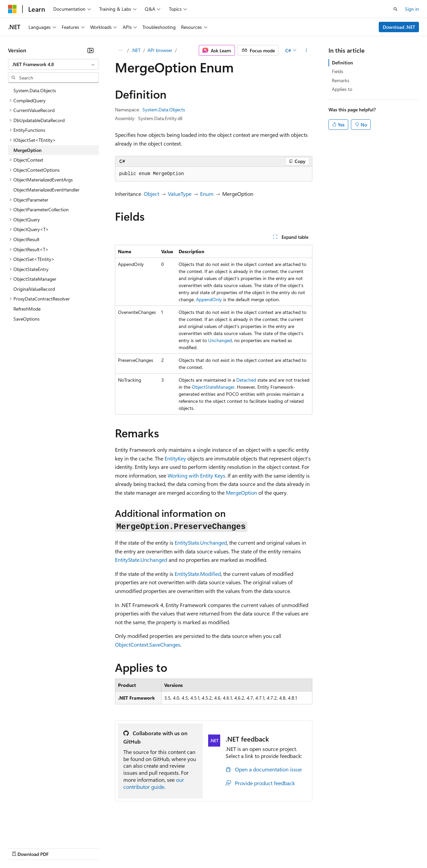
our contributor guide (154, 783)
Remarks (341, 80)
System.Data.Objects (164, 110)
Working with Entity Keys (196, 475)
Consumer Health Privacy (193, 847)
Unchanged (220, 340)
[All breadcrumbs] (121, 50)
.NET (136, 50)
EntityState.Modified (198, 574)
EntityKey (175, 458)
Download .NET (399, 27)
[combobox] (53, 64)
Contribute (120, 847)
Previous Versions (61, 847)
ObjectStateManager (213, 387)
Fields (338, 71)
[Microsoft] (12, 9)
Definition (342, 63)
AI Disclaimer (21, 847)
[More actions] (306, 50)
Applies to (342, 89)
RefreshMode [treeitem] (27, 309)
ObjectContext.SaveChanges (148, 644)
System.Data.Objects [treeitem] (35, 90)
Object (151, 194)
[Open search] (395, 9)
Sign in (412, 9)
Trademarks (278, 847)
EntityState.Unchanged (201, 542)
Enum (207, 194)
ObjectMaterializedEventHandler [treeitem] (46, 190)
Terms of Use (245, 847)
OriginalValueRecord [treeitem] (34, 289)
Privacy (146, 847)
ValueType (180, 194)
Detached (246, 380)
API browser (160, 50)
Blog (91, 847)
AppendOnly (209, 299)
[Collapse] (90, 50)
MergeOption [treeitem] (27, 150)
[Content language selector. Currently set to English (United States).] (39, 831)
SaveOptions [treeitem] (26, 319)
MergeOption (241, 493)
